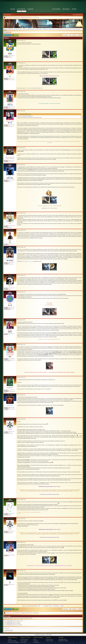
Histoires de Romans (50, 641)
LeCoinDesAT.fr (36, 642)
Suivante (80, 35)
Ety (10, 581)
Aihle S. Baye (10, 75)
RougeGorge (10, 405)
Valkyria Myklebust (10, 158)
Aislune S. (10, 103)
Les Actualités (21, 9)
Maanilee (10, 330)
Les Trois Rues (56, 9)
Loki (10, 223)
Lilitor (10, 511)
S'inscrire (19, 11)
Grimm (10, 52)
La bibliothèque (36, 18)
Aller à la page (73, 35)
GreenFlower (10, 388)
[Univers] (35, 639)
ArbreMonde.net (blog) (46, 208)
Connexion (24, 11)
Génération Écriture (49, 639)
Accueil (13, 9)
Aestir (10, 286)
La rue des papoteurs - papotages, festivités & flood (22, 18)
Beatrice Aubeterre (10, 259)
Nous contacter (23, 642)
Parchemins (66, 9)
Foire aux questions (24, 641)
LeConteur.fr (35, 641)
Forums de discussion (24, 639)
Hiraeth (10, 553)
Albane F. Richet (10, 121)
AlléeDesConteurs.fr (12, 637)
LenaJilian (66, 641)
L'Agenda (30, 9)
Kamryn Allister (10, 355)
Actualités (10, 639)
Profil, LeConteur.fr (54, 208)
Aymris (10, 429)
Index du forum (8, 18)
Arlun (10, 241)
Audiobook (8, 32)
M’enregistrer (7, 15)
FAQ (74, 15)
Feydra (10, 304)
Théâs (10, 176)
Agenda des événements (12, 641)
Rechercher (79, 15)
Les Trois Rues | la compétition (13, 642)
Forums (74, 9)
